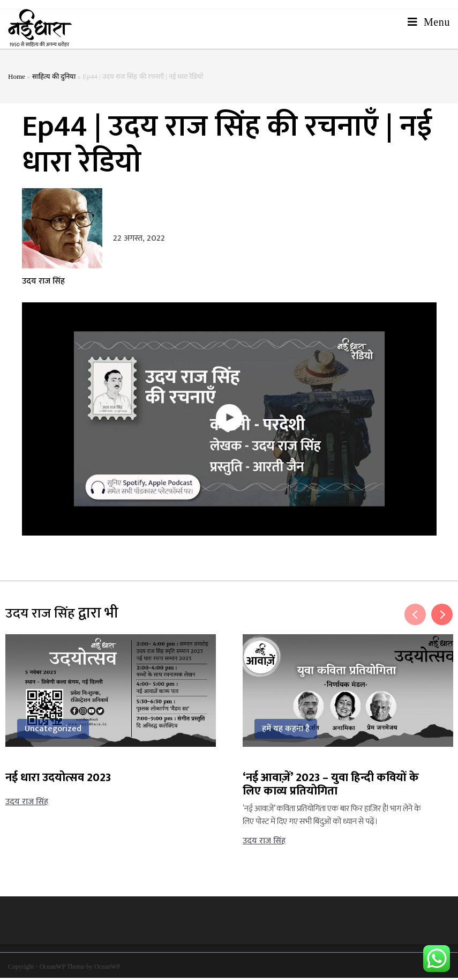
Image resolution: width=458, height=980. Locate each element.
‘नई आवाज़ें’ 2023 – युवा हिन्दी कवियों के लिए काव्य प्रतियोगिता (331, 786)
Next (442, 617)
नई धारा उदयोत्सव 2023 (58, 780)
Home (17, 79)
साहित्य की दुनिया (54, 79)
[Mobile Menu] (429, 29)
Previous (415, 617)
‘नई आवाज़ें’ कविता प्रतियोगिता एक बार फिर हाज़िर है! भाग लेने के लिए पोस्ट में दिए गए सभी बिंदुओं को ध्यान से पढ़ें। (332, 817)
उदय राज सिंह (43, 283)
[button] (229, 421)
